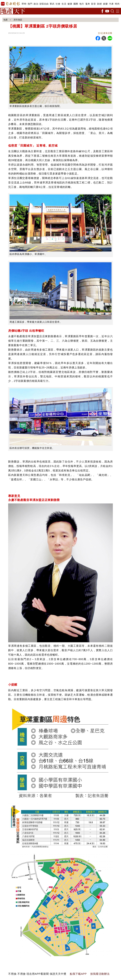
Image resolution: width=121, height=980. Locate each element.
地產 (6, 20)
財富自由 (44, 4)
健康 (70, 4)
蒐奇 (88, 4)
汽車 (111, 4)
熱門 (30, 4)
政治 (36, 4)
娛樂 (105, 4)
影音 (94, 4)
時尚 (117, 4)
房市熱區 (18, 20)
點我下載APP (78, 974)
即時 (24, 4)
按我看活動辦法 (100, 974)
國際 (76, 4)
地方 (82, 4)
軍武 (52, 4)
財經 (99, 4)
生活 (64, 4)
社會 (58, 4)
